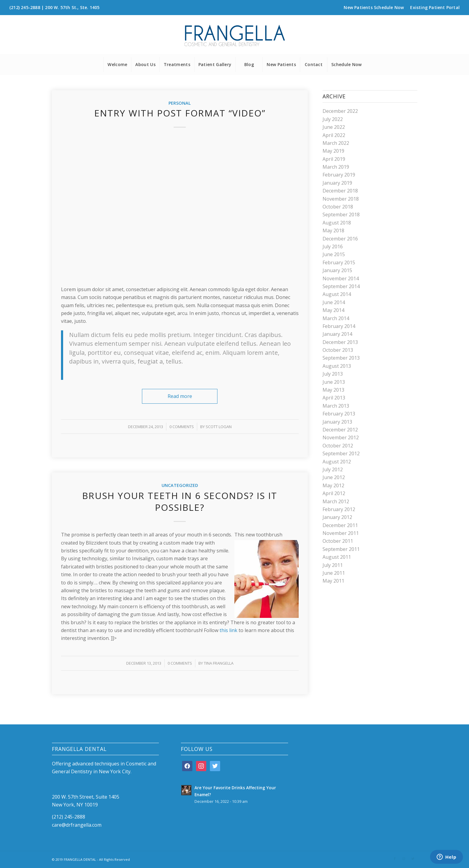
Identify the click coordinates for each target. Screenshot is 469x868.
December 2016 (340, 239)
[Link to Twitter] (413, 859)
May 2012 (333, 485)
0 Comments (182, 427)
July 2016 (333, 246)
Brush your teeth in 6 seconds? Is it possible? (180, 501)
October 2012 (338, 446)
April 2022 (334, 135)
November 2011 (341, 533)
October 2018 (338, 207)
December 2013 (340, 342)
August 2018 (337, 223)
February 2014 (339, 326)
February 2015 (339, 262)
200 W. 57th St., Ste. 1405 (72, 7)
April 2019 (334, 159)
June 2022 (334, 127)
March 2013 (336, 406)
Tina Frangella (219, 663)
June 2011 (334, 573)
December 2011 (340, 525)
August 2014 (337, 294)
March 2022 (336, 143)
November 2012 (341, 437)
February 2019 (339, 175)
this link (228, 630)
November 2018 (341, 199)
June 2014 (334, 302)
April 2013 (334, 398)
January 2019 (337, 183)
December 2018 (340, 191)
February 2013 (339, 414)
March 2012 (336, 501)
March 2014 (336, 318)
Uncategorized (180, 485)
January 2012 (337, 517)
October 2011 (338, 541)
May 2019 (333, 151)
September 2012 (341, 453)
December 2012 (340, 430)
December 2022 (340, 111)
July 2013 (333, 374)
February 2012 (339, 509)
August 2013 (337, 366)
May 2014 (333, 310)
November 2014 (341, 278)
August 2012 (337, 462)
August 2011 (337, 557)
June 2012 (334, 477)
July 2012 (333, 469)
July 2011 (333, 565)
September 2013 (341, 358)
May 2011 (333, 581)
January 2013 (337, 422)
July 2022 (333, 119)
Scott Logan (219, 427)
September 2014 (341, 286)
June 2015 (334, 254)
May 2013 (333, 390)
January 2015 (337, 270)
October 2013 (338, 350)
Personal (180, 103)
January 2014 (337, 334)
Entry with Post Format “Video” (180, 113)
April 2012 (334, 493)
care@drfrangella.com (77, 825)
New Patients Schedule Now (374, 7)
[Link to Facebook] (395, 859)
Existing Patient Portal (435, 7)
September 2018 (341, 215)
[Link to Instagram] (404, 859)
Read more (180, 396)
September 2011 (341, 549)
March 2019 (336, 167)
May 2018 (333, 231)
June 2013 (334, 382)
